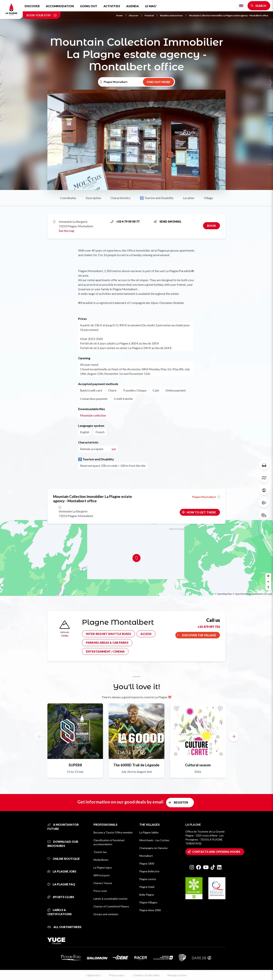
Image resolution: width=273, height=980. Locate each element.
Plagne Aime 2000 (150, 910)
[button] (234, 736)
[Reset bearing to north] (268, 587)
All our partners (64, 927)
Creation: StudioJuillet (146, 975)
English (241, 6)
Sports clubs (61, 897)
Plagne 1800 (147, 863)
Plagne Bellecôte (149, 871)
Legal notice (93, 975)
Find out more (158, 82)
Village (208, 198)
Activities (112, 6)
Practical (151, 15)
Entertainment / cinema (105, 651)
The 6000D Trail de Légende (136, 765)
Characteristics (120, 198)
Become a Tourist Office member (113, 832)
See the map (67, 231)
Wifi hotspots (102, 875)
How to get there (201, 512)
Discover (32, 6)
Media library (101, 860)
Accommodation (60, 6)
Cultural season (198, 765)
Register (181, 802)
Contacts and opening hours (216, 852)
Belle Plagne (147, 895)
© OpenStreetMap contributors (248, 594)
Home (121, 15)
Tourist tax (100, 852)
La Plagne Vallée (149, 832)
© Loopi (268, 594)
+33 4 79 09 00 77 (125, 221)
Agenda (133, 6)
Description (93, 198)
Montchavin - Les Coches (154, 840)
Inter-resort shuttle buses (108, 634)
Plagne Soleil (147, 887)
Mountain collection (93, 415)
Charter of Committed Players (111, 906)
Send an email (168, 221)
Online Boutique (64, 859)
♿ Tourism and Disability (157, 198)
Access (146, 634)
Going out (89, 6)
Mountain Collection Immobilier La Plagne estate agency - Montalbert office (229, 15)
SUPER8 (75, 765)
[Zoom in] (268, 576)
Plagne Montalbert (206, 497)
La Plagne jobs (62, 871)
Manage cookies (177, 975)
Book (211, 226)
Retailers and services (173, 15)
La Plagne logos (103, 867)
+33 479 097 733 (209, 627)
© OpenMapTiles (224, 594)
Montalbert (146, 856)
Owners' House (103, 883)
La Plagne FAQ (61, 884)
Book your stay (42, 15)
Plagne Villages (148, 902)
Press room (100, 891)
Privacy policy (117, 975)
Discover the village (199, 635)
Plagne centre (148, 879)
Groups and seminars (106, 914)
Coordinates (68, 198)
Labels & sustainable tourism (110, 899)
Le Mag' (151, 6)
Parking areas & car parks (107, 643)
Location (189, 198)
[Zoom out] (268, 582)
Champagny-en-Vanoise (153, 848)
